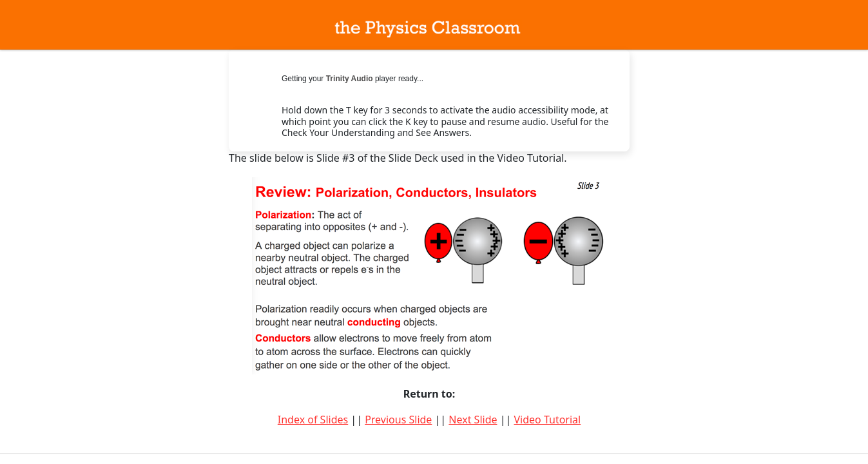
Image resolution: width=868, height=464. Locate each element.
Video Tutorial (547, 420)
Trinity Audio (350, 79)
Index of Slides (313, 420)
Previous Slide (398, 420)
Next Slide (473, 420)
